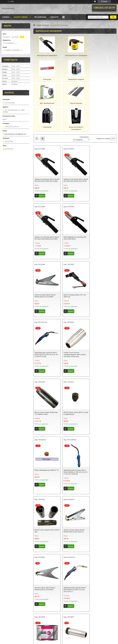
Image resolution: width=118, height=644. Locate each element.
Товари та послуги (43, 25)
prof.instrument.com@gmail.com (15, 134)
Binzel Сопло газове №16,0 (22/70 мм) (44, 393)
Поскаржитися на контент (56, 642)
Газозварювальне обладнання (75, 55)
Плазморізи (47, 103)
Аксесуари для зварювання (47, 55)
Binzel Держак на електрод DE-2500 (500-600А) (46, 216)
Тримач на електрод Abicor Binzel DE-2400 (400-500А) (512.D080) (101, 157)
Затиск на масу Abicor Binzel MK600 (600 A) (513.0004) (73, 216)
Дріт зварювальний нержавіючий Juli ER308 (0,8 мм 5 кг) (103, 569)
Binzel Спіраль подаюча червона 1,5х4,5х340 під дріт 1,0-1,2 (75, 511)
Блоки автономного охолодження (75, 104)
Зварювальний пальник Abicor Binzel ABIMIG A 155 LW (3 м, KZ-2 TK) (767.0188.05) (103, 334)
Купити (42, 174)
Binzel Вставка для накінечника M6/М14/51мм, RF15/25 (102, 511)
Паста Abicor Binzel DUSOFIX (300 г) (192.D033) (74, 451)
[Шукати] (113, 17)
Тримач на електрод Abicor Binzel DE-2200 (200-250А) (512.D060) (44, 157)
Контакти (54, 17)
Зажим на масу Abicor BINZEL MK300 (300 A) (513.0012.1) (46, 511)
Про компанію (40, 17)
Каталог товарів (21, 17)
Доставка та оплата (9, 624)
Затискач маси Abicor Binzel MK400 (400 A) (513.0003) (101, 393)
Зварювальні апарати (47, 79)
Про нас (35, 622)
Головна (6, 17)
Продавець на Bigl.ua (59, 640)
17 (107, 603)
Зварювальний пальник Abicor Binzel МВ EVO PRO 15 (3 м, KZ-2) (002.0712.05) (46, 275)
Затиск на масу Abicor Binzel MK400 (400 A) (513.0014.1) (73, 393)
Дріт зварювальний (75, 79)
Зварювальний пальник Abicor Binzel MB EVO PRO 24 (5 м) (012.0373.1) (46, 452)
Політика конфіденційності (12, 630)
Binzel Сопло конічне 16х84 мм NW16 (102, 451)
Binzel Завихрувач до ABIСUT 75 (75, 333)
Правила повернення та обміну (13, 627)
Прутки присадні (103, 79)
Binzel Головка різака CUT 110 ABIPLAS (102, 216)
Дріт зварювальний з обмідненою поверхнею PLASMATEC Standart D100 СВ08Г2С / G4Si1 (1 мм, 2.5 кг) (74, 570)
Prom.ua (69, 638)
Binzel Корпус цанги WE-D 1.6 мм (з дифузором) (45, 334)
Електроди (103, 55)
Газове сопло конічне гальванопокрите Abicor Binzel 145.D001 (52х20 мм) (74, 275)
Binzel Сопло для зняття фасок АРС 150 (46, 569)
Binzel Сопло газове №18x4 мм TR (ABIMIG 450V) (102, 274)
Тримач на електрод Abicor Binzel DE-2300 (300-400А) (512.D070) (73, 157)
